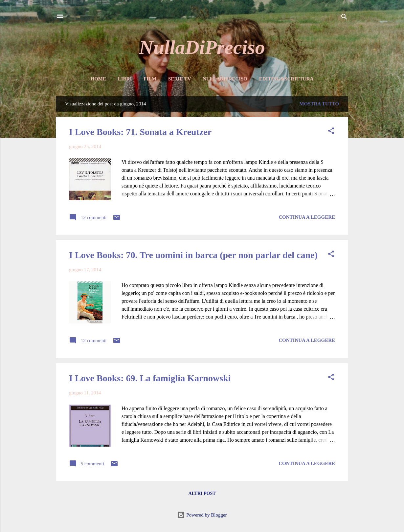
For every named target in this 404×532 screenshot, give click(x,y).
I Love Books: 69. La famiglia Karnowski (150, 378)
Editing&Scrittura (286, 79)
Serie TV (180, 79)
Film (150, 79)
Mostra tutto (319, 104)
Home (98, 79)
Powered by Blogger (202, 515)
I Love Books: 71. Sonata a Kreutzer (140, 132)
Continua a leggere (307, 217)
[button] (331, 132)
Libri (125, 79)
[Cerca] (344, 18)
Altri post (202, 493)
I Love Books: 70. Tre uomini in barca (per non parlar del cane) (193, 255)
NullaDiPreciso (202, 47)
